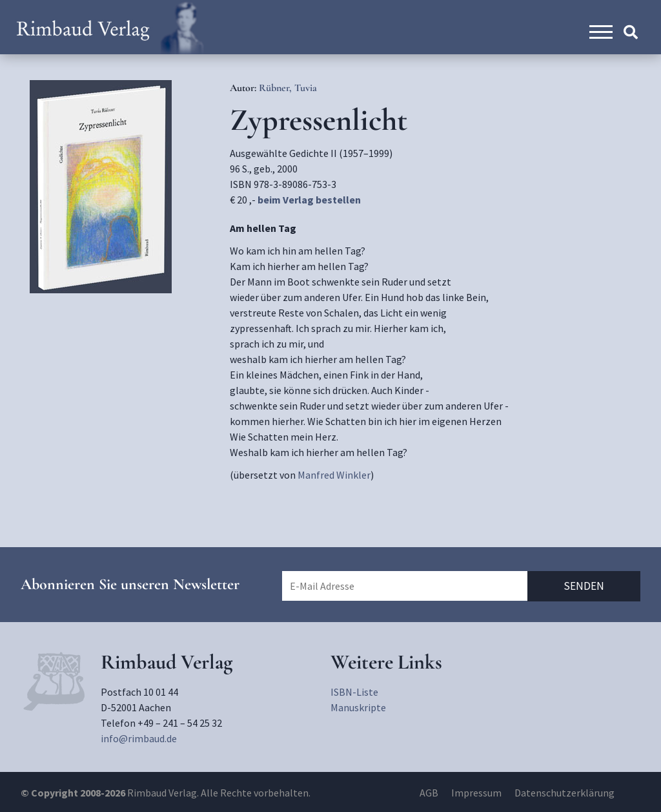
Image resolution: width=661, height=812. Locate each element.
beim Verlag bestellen (309, 200)
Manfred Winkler (334, 475)
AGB (429, 793)
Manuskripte (358, 707)
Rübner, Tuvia (288, 88)
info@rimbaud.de (139, 738)
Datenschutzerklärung (564, 793)
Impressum (476, 793)
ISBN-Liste (354, 692)
